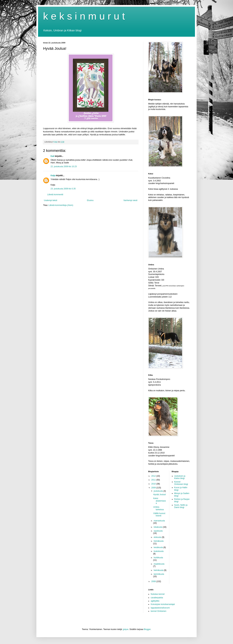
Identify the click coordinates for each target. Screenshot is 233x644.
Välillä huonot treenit (159, 515)
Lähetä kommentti (55, 195)
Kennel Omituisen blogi (181, 483)
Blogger (147, 629)
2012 (154, 476)
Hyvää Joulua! (160, 495)
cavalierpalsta (157, 598)
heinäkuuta (159, 541)
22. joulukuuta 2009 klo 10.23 (64, 167)
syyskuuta (158, 531)
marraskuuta (159, 521)
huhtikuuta (158, 558)
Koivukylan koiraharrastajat (163, 604)
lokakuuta (158, 527)
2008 (154, 581)
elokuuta (158, 537)
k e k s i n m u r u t (84, 16)
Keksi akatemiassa (160, 501)
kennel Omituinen (158, 611)
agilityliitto (155, 601)
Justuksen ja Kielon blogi (180, 477)
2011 (154, 480)
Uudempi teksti (50, 200)
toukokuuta (159, 551)
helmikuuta (159, 570)
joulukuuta (159, 491)
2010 (154, 484)
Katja (53, 176)
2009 (154, 488)
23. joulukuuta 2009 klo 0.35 (63, 189)
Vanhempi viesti (130, 200)
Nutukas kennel (158, 594)
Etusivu (90, 200)
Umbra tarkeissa (158, 508)
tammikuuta (159, 574)
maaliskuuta (159, 564)
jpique (126, 629)
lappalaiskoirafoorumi (160, 608)
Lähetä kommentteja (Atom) (61, 205)
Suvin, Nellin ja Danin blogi (181, 506)
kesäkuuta (159, 547)
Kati (52, 156)
